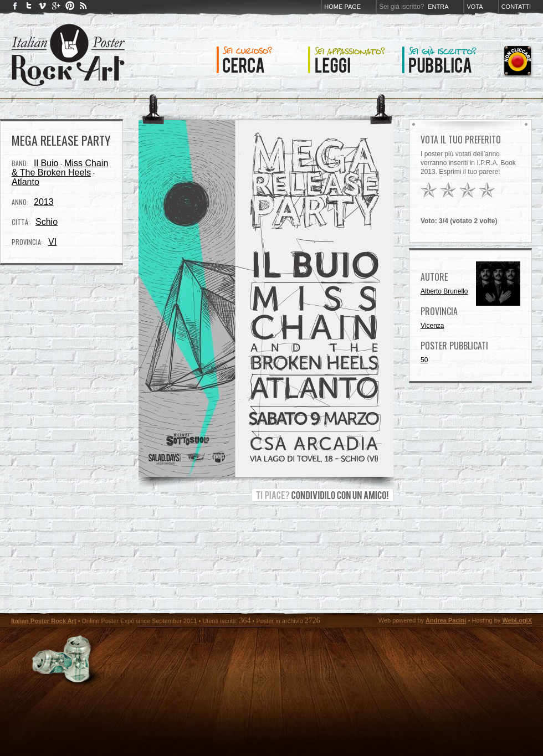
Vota (475, 7)
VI (52, 242)
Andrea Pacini (446, 620)
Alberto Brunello (444, 291)
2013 (44, 202)
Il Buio (46, 163)
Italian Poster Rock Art (44, 621)
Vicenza (432, 326)
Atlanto (25, 182)
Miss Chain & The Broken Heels (60, 168)
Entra (438, 7)
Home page (342, 7)
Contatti (516, 7)
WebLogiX (517, 620)
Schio (47, 222)
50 (424, 360)
